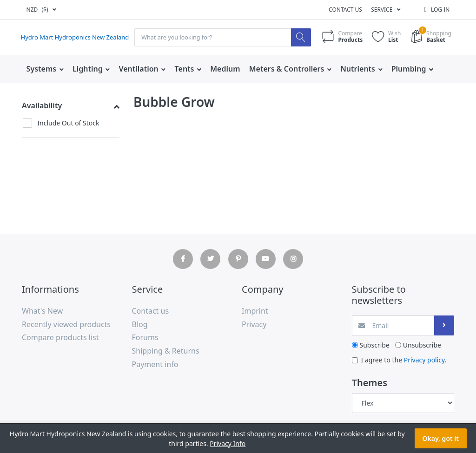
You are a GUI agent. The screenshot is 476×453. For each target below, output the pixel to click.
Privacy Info (228, 443)
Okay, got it (441, 438)
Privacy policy (424, 360)
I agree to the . (404, 360)
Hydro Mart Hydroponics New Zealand (79, 38)
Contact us (345, 10)
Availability (42, 105)
